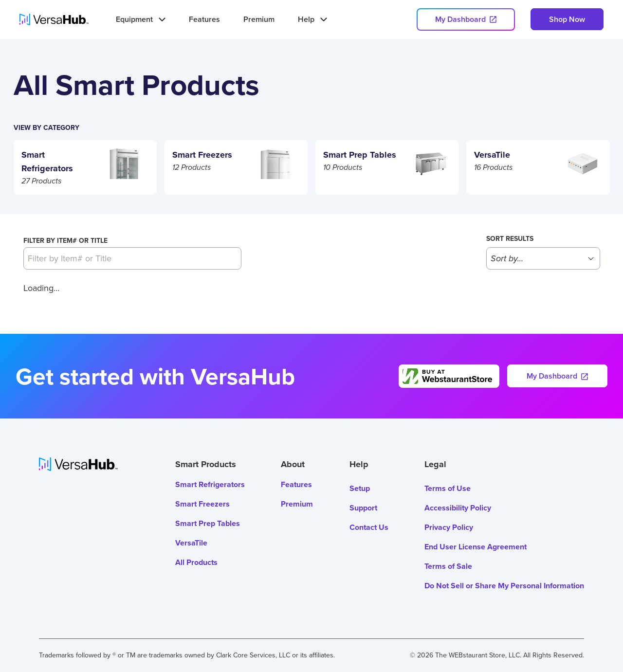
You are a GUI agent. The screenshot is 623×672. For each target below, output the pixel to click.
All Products (196, 562)
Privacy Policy (449, 527)
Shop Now (567, 19)
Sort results (510, 238)
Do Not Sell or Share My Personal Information (504, 586)
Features (204, 19)
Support (363, 508)
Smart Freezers (202, 504)
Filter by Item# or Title (65, 240)
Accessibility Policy (458, 508)
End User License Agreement (476, 547)
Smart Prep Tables (208, 523)
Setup (360, 488)
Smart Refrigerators (210, 484)
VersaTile (191, 543)
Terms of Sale (448, 566)
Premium (259, 19)
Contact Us (369, 527)
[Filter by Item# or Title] (132, 258)
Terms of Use (448, 488)
